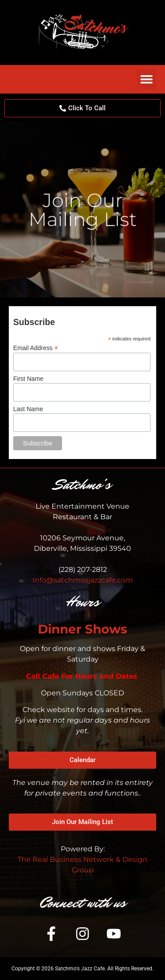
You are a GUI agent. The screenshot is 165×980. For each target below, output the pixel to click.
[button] (146, 79)
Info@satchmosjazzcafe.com (83, 580)
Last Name (28, 409)
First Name (28, 379)
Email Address (36, 348)
